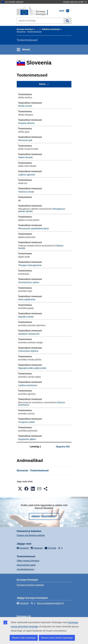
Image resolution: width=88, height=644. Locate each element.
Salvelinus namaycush (29, 334)
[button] (20, 489)
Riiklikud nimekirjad (51, 29)
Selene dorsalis (25, 157)
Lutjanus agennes (27, 175)
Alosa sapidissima (27, 300)
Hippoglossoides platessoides (32, 368)
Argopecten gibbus (27, 439)
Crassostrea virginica (28, 351)
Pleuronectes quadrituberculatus (33, 229)
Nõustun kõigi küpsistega (24, 638)
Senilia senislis (25, 106)
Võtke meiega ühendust (28, 561)
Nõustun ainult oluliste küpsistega (57, 638)
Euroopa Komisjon (25, 29)
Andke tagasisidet (44, 516)
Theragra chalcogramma (30, 265)
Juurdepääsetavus (26, 569)
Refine (42, 84)
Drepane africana (26, 123)
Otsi (67, 21)
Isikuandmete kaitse (26, 565)
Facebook (23, 603)
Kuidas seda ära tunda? (75, 2)
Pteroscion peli (25, 140)
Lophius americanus (28, 385)
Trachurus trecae (26, 192)
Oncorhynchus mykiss (29, 282)
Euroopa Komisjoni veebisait (30, 585)
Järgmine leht (63, 447)
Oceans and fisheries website (31, 535)
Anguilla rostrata (26, 317)
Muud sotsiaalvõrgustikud (49, 603)
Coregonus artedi (26, 422)
